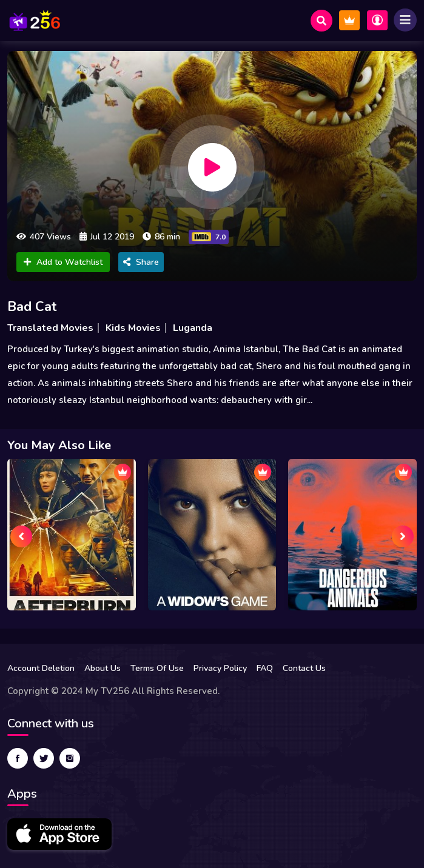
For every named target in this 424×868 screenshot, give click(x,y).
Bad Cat (32, 307)
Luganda (193, 328)
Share (141, 262)
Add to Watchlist (63, 262)
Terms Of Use (157, 668)
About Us (103, 668)
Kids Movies (133, 328)
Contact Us (304, 668)
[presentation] (21, 536)
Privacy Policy (220, 668)
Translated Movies (50, 328)
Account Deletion (41, 668)
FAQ (265, 668)
